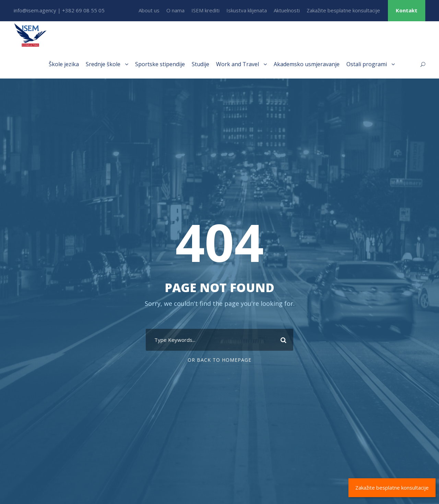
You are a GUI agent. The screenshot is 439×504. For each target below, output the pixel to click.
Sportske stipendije (160, 64)
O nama (175, 10)
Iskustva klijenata (247, 10)
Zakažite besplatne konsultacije (343, 10)
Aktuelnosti (287, 10)
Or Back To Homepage (219, 360)
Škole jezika (64, 64)
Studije (200, 64)
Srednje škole (103, 64)
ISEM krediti (205, 10)
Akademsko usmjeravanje (307, 64)
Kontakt (407, 10)
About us (149, 10)
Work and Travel (238, 64)
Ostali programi (367, 64)
